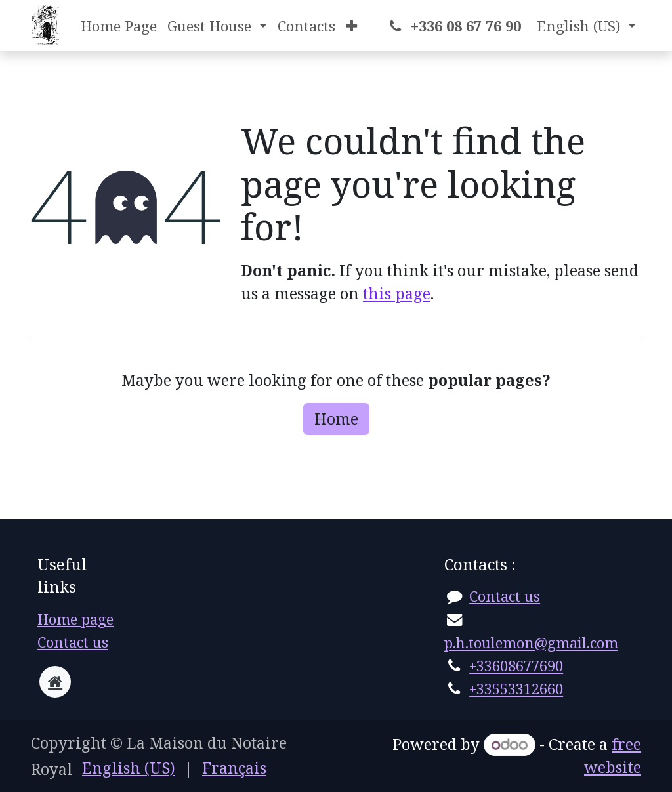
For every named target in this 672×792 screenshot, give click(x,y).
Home (336, 419)
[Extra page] (55, 682)
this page (397, 293)
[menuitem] (119, 26)
